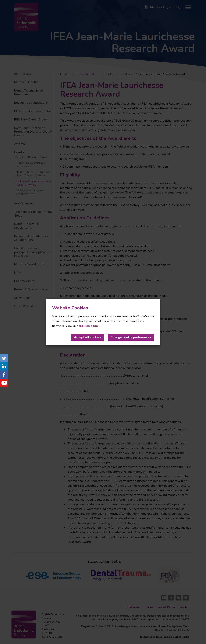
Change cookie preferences (131, 337)
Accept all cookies (88, 337)
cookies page (88, 326)
